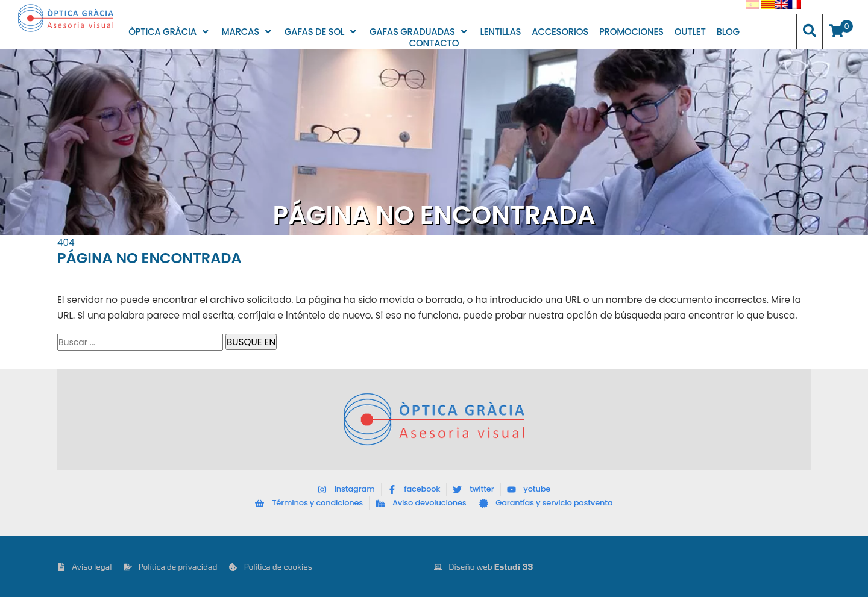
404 (66, 242)
